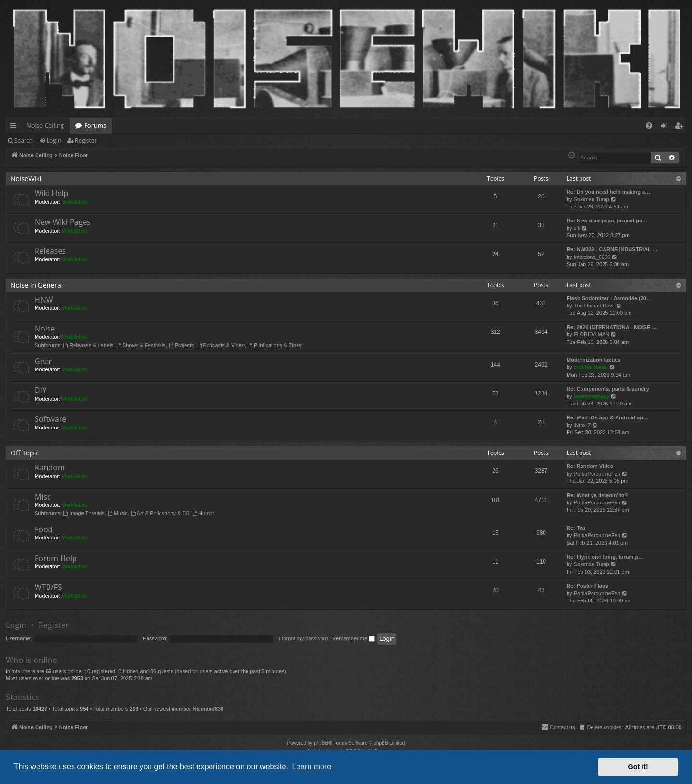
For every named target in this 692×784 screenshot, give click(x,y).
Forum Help (56, 558)
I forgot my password (303, 638)
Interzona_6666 (592, 257)
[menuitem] (649, 126)
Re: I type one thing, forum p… (605, 557)
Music (118, 513)
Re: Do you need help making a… (608, 192)
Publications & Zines (275, 345)
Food (43, 529)
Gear (43, 361)
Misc (43, 497)
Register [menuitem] (681, 127)
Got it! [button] (638, 767)
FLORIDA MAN (592, 334)
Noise (45, 329)
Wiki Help (51, 193)
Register (86, 141)
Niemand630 (208, 709)
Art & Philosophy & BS (160, 513)
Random (50, 467)
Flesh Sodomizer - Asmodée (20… (609, 298)
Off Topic (25, 453)
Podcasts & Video (221, 345)
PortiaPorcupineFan (597, 474)
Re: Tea (576, 528)
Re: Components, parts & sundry (608, 389)
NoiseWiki (26, 178)
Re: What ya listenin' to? (597, 495)
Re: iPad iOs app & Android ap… (607, 417)
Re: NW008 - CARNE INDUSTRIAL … (612, 249)
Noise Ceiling (45, 125)
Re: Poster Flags (587, 586)
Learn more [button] (311, 766)
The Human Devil (594, 306)
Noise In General (37, 285)
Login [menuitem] (666, 127)
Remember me (353, 638)
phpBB (321, 743)
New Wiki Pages (63, 222)
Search (24, 141)
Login (54, 141)
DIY (41, 390)
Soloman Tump (592, 199)
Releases (50, 251)
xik (577, 228)
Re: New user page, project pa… (607, 220)
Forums (95, 125)
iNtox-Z (582, 425)
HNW (44, 300)
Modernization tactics (593, 360)
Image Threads (84, 513)
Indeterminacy (592, 396)
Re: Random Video (590, 466)
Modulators (74, 202)
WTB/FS (48, 587)
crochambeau (591, 367)
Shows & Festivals (141, 345)
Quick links (15, 127)
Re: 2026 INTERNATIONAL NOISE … (612, 327)
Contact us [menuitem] (558, 727)
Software (50, 419)
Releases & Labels (88, 345)
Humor (203, 513)
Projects (181, 345)
